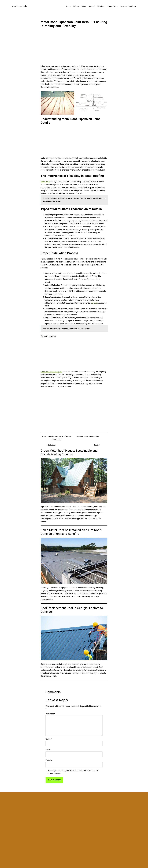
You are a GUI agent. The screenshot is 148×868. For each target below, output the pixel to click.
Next (96, 445)
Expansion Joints (82, 436)
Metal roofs (45, 181)
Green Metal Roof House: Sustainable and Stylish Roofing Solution (69, 452)
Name (49, 739)
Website (49, 760)
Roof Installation (55, 436)
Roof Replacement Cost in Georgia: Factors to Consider (72, 610)
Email (48, 750)
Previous (52, 445)
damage (95, 303)
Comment (50, 714)
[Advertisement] (74, 48)
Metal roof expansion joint (51, 372)
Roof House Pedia (20, 6)
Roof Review (66, 436)
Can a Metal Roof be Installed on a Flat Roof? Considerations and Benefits (71, 532)
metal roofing (94, 436)
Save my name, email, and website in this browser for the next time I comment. (73, 772)
